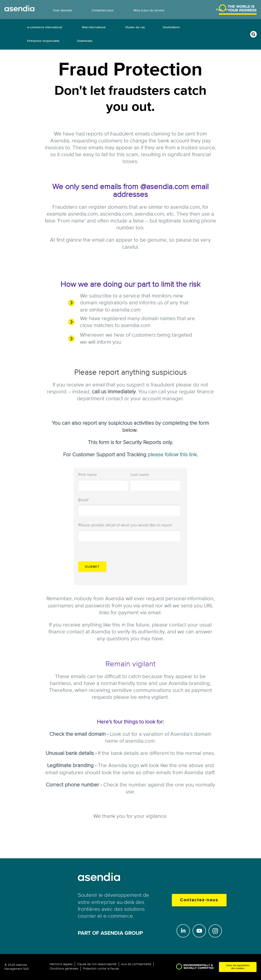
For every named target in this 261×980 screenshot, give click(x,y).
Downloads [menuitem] (85, 41)
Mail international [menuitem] (94, 27)
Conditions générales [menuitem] (64, 969)
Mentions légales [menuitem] (61, 964)
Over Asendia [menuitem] (62, 10)
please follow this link (172, 455)
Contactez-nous (199, 900)
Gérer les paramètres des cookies (238, 967)
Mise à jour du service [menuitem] (149, 10)
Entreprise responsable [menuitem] (43, 41)
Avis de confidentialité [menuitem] (136, 964)
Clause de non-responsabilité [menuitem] (97, 964)
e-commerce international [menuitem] (45, 27)
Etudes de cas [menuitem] (135, 27)
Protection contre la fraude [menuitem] (101, 969)
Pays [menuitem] (219, 10)
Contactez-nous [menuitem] (103, 10)
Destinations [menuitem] (171, 27)
